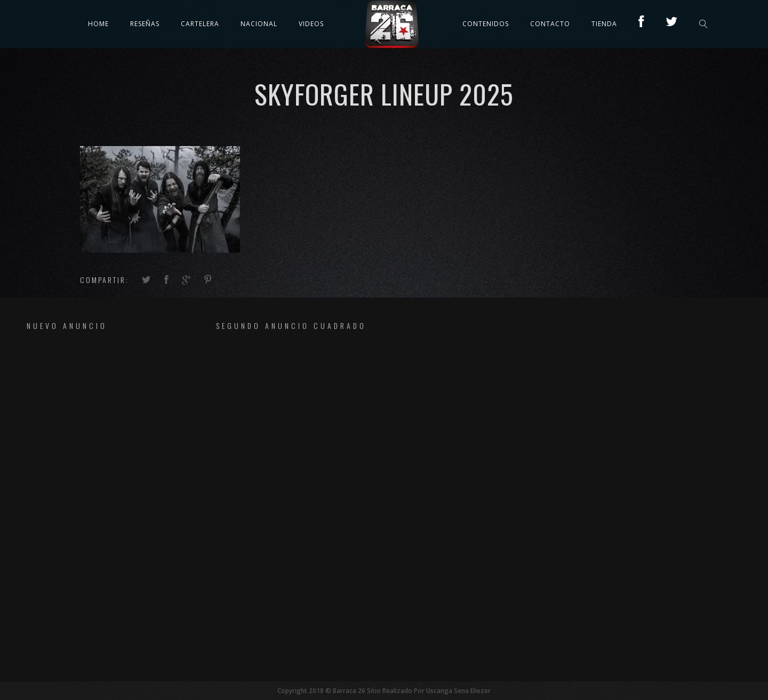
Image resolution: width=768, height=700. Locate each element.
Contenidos (486, 24)
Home (98, 24)
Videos (311, 24)
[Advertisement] (94, 505)
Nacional (259, 24)
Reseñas (145, 24)
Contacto (550, 24)
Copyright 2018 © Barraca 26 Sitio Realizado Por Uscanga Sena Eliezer (384, 691)
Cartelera (200, 24)
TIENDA (604, 24)
